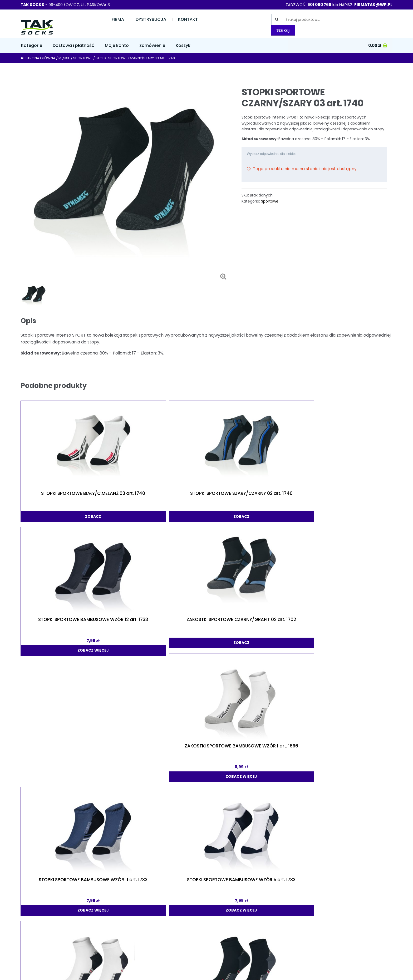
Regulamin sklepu (116, 919)
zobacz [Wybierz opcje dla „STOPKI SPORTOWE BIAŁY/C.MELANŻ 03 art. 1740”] (56, 499)
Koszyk (183, 45)
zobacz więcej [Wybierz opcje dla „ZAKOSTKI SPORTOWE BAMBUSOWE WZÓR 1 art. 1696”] (354, 507)
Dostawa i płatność (73, 45)
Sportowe (83, 58)
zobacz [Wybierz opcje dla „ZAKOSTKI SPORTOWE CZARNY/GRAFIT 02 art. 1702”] (279, 499)
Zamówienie (152, 45)
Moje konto (117, 45)
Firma (118, 19)
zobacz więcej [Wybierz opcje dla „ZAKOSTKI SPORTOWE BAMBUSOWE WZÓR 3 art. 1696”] (56, 849)
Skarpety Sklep (304, 946)
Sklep (26, 897)
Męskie (64, 58)
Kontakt (188, 19)
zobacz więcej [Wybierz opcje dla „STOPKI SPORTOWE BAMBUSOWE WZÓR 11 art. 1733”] (56, 623)
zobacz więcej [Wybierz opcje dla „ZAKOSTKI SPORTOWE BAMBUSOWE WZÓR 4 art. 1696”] (279, 623)
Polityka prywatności (119, 908)
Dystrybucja (151, 19)
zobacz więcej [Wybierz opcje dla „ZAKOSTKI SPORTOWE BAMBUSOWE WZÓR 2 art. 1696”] (205, 623)
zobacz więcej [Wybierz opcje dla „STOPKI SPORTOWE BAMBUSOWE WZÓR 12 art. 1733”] (205, 507)
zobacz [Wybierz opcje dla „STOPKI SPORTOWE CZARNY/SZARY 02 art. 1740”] (354, 616)
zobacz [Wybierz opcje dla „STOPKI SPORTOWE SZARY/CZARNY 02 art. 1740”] (131, 499)
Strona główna (40, 58)
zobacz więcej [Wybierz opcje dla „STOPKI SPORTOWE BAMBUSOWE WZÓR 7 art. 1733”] (354, 732)
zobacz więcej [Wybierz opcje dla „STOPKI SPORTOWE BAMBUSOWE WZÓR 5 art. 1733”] (131, 623)
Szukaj (283, 30)
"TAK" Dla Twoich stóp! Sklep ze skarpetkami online (59, 972)
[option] (125, 180)
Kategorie (32, 45)
